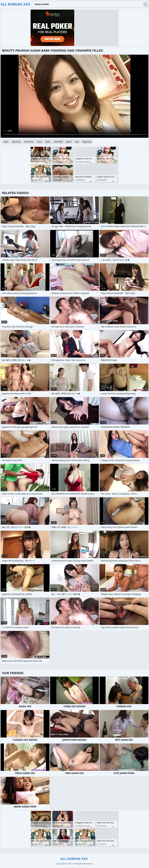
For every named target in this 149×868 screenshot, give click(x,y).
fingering (87, 142)
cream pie (29, 142)
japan (69, 142)
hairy (40, 142)
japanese (16, 142)
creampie (58, 142)
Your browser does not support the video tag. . (74, 96)
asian (6, 142)
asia (77, 142)
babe (48, 142)
